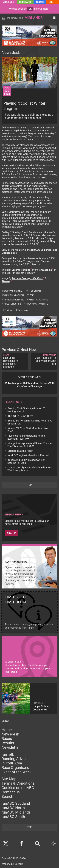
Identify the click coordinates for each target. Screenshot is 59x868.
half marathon (13, 295)
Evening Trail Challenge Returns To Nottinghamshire (27, 410)
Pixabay (6, 281)
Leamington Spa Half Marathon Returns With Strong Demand (30, 469)
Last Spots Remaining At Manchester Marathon (15, 361)
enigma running (13, 300)
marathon (33, 291)
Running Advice (15, 759)
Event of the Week (17, 772)
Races (7, 739)
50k (30, 295)
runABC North (13, 808)
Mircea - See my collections (27, 278)
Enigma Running (21, 270)
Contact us (11, 792)
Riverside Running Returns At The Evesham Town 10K (26, 437)
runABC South (13, 817)
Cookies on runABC (18, 788)
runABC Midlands (16, 812)
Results (8, 743)
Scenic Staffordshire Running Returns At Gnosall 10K (30, 422)
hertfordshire (38, 300)
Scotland (25, 2)
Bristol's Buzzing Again (20, 451)
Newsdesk (10, 734)
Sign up (11, 533)
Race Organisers (15, 768)
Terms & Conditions (18, 783)
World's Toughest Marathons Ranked (28, 455)
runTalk (8, 754)
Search (7, 797)
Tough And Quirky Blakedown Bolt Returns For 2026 (26, 461)
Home (7, 730)
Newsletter (11, 747)
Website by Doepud (12, 864)
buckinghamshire (36, 304)
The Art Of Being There (20, 416)
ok (30, 9)
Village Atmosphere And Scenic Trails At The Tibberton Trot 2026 (30, 445)
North (40, 2)
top (29, 485)
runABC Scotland (16, 803)
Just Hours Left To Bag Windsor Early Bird (44, 360)
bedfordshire (12, 304)
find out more (41, 9)
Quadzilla (46, 270)
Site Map (9, 779)
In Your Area (12, 763)
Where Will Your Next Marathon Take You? (28, 430)
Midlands (8, 2)
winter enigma (13, 291)
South (53, 2)
